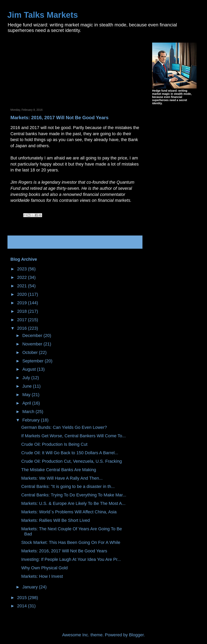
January (30, 587)
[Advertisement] (43, 70)
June (28, 386)
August (30, 369)
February (31, 420)
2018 (23, 311)
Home (76, 242)
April (27, 403)
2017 (23, 320)
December (33, 335)
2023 (23, 269)
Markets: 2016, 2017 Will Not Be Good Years (64, 551)
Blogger (136, 635)
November (33, 344)
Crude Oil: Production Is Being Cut (54, 444)
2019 (23, 303)
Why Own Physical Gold (44, 568)
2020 (23, 294)
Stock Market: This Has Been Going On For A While (71, 542)
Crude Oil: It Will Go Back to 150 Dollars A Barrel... (70, 453)
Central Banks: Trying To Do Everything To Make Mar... (74, 495)
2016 (23, 328)
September (33, 361)
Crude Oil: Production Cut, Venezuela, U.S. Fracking (72, 461)
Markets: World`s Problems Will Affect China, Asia (69, 512)
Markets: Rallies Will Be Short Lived (55, 520)
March (29, 412)
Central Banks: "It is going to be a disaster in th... (68, 486)
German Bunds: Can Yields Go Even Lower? (64, 427)
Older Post (127, 242)
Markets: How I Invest (42, 576)
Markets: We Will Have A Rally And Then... (62, 478)
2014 (23, 606)
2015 (23, 598)
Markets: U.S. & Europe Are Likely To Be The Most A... (73, 503)
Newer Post (24, 242)
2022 (23, 277)
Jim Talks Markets (43, 15)
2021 (23, 286)
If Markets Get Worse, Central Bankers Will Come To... (73, 436)
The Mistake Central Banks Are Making (59, 470)
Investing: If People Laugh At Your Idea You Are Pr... (71, 559)
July (27, 378)
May (27, 395)
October (30, 352)
